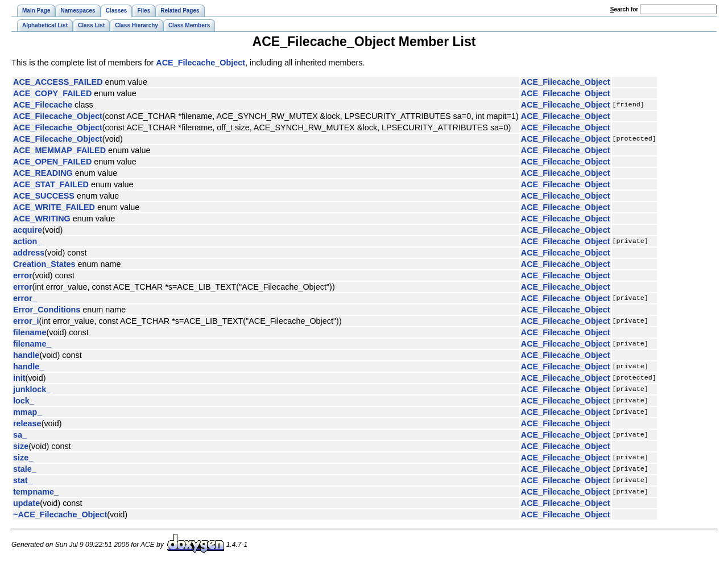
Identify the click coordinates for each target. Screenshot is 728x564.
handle (26, 355)
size (21, 446)
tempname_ (36, 492)
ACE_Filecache (43, 105)
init (19, 378)
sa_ (20, 435)
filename (30, 332)
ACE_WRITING (42, 219)
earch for (624, 9)
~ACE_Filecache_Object (60, 514)
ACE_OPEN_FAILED (52, 162)
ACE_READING (43, 173)
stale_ (25, 469)
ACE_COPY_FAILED (52, 93)
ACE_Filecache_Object (200, 63)
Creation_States (44, 264)
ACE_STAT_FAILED (51, 184)
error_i (26, 321)
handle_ (28, 367)
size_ (23, 458)
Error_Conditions (47, 310)
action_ (27, 241)
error (23, 275)
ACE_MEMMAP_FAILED (59, 150)
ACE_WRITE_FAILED (54, 207)
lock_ (24, 401)
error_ (25, 298)
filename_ (32, 344)
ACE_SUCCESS (44, 196)
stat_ (23, 480)
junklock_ (32, 389)
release (27, 423)
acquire (28, 230)
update (26, 503)
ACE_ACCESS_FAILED (58, 82)
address (29, 253)
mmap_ (27, 412)
